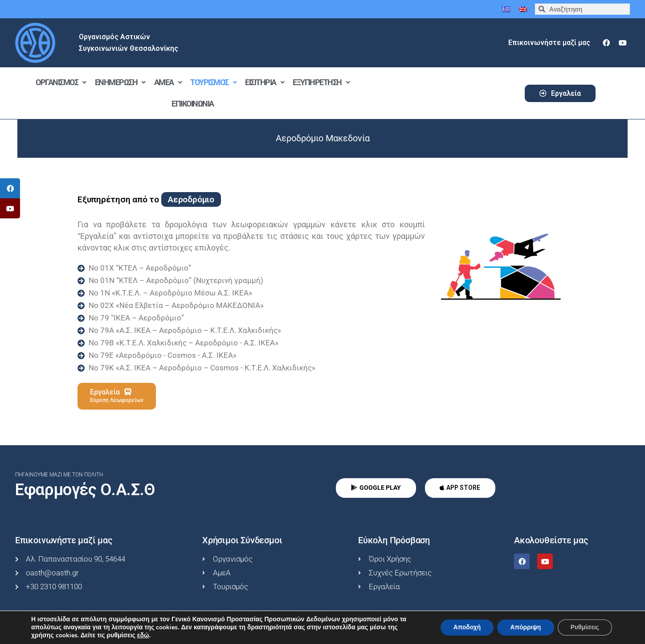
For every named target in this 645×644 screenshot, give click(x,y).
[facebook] (606, 43)
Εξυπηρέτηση (321, 82)
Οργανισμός (61, 82)
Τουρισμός (213, 82)
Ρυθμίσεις (584, 627)
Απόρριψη (524, 627)
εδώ (143, 636)
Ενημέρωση (120, 82)
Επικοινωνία (193, 104)
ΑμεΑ (168, 82)
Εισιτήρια (264, 82)
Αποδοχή (464, 627)
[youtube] (623, 43)
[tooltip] (10, 188)
